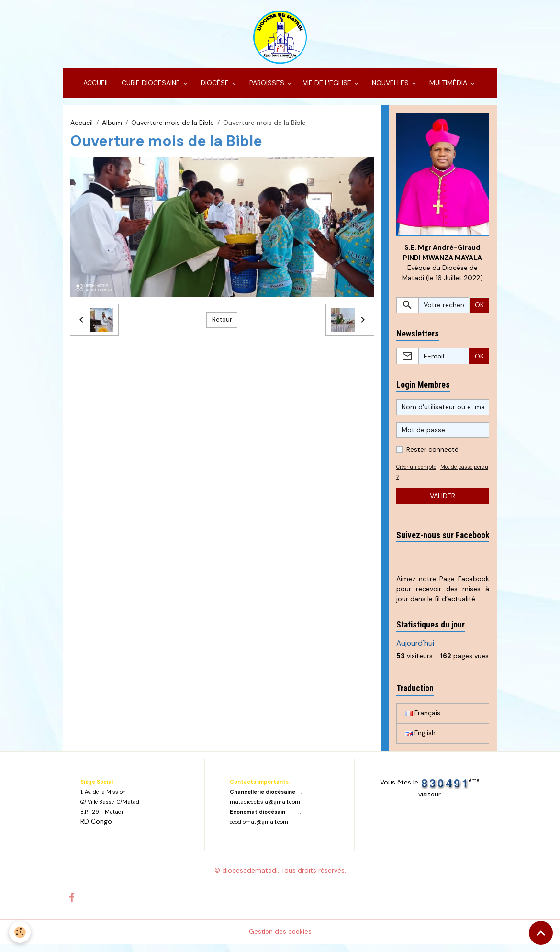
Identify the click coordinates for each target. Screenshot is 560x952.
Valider (442, 503)
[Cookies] (20, 932)
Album (112, 128)
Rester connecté (432, 456)
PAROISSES (267, 89)
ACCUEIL (95, 89)
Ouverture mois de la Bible (173, 128)
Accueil (82, 128)
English (420, 741)
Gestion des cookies (280, 940)
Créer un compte (419, 473)
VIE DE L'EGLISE (328, 89)
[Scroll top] (541, 933)
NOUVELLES (390, 89)
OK (479, 312)
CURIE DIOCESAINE (151, 89)
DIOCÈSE (215, 89)
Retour (222, 325)
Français (423, 720)
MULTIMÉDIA (448, 89)
